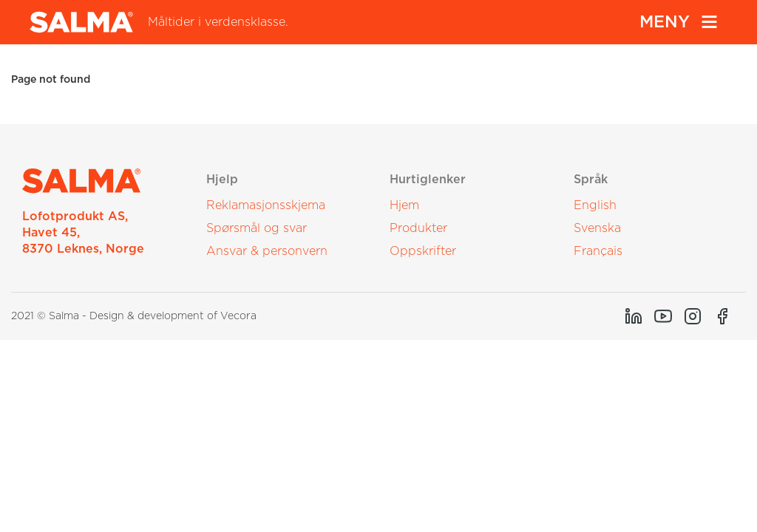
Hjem (404, 205)
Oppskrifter (423, 251)
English (595, 205)
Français (598, 251)
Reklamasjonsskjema (266, 205)
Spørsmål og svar (257, 228)
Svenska (597, 228)
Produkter (418, 228)
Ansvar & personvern (267, 251)
